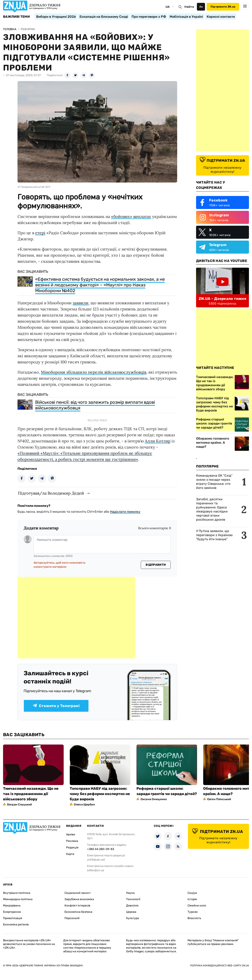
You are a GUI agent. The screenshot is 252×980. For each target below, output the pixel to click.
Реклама (72, 841)
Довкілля (132, 906)
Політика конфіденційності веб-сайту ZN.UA (219, 966)
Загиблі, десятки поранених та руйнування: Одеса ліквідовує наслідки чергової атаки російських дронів (212, 509)
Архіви (71, 834)
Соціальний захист (78, 893)
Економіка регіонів (16, 924)
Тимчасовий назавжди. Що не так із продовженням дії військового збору (31, 794)
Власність (194, 918)
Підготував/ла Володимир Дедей (51, 493)
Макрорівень (12, 906)
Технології (133, 899)
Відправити (156, 565)
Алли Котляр (158, 441)
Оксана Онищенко (154, 799)
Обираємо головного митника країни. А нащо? (213, 443)
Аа (201, 7)
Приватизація (13, 918)
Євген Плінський (219, 799)
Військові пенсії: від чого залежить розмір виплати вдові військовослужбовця (95, 405)
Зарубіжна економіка (79, 899)
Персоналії (72, 918)
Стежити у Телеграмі (56, 706)
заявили (81, 303)
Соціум (192, 893)
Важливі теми (16, 17)
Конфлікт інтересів (77, 906)
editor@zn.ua (96, 870)
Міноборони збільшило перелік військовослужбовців (94, 372)
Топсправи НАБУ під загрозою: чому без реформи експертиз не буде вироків (100, 794)
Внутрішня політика (17, 893)
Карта (70, 854)
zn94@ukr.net (96, 860)
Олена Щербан (84, 805)
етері (40, 233)
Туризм (193, 912)
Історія (192, 899)
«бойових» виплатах (131, 216)
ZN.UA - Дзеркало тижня (223, 299)
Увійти (189, 7)
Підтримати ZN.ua (223, 7)
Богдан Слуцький (20, 805)
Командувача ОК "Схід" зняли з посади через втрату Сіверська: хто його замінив (214, 482)
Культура (133, 918)
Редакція (72, 847)
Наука (130, 893)
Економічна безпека (78, 912)
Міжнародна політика (18, 899)
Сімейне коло (197, 906)
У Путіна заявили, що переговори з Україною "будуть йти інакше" (214, 535)
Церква (131, 912)
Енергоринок (12, 912)
